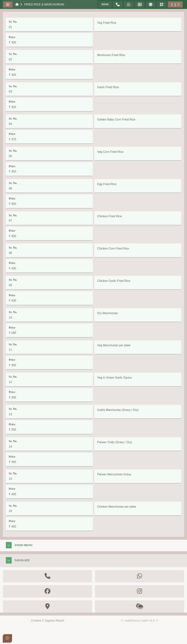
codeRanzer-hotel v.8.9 (141, 621)
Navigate (22, 560)
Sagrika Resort (54, 621)
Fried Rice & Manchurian (44, 4)
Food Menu (24, 545)
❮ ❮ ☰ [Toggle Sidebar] (175, 4)
